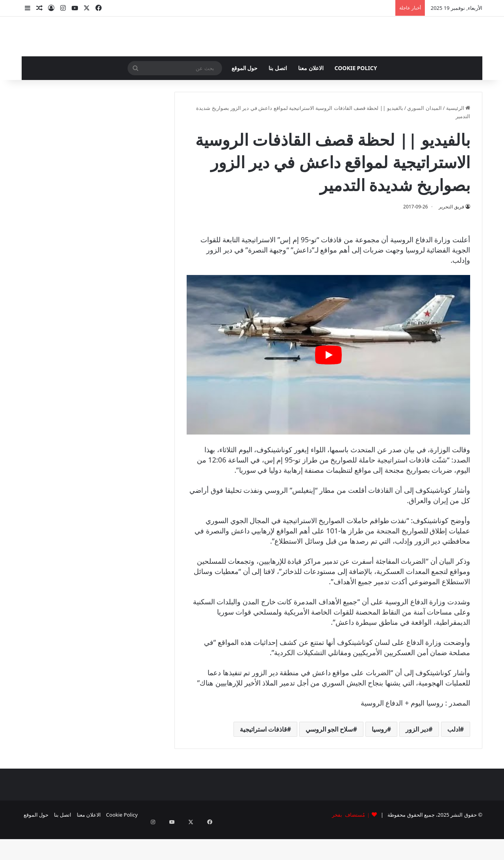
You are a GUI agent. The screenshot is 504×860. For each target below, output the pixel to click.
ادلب (454, 760)
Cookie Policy (356, 99)
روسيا (379, 760)
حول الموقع (245, 99)
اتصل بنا (278, 99)
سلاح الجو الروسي (329, 760)
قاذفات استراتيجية (263, 760)
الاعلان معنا (311, 99)
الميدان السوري (424, 139)
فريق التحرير (451, 238)
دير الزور (417, 760)
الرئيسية (458, 139)
